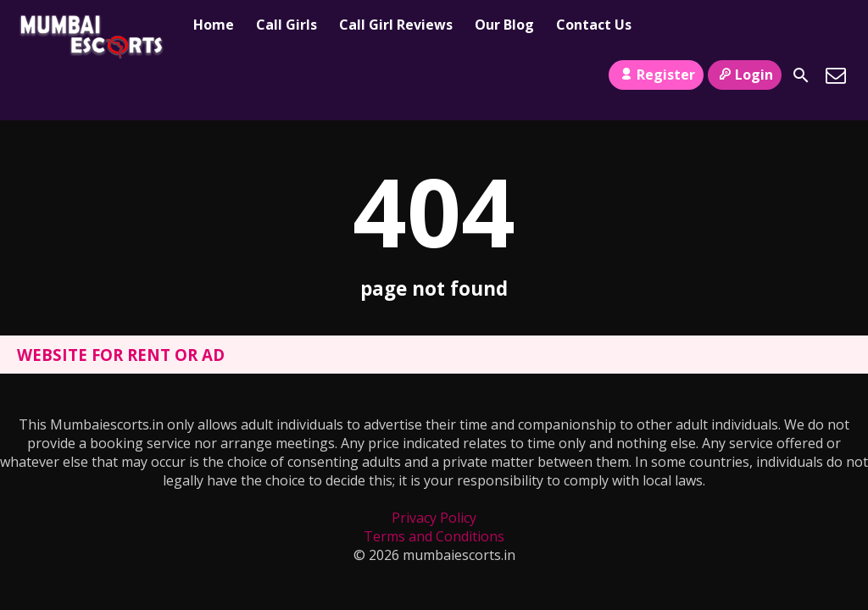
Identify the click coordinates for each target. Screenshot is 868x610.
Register (656, 75)
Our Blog (504, 25)
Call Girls (287, 25)
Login (745, 75)
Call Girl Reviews (396, 25)
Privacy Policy (434, 518)
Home (214, 25)
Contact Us (594, 25)
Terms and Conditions (434, 536)
